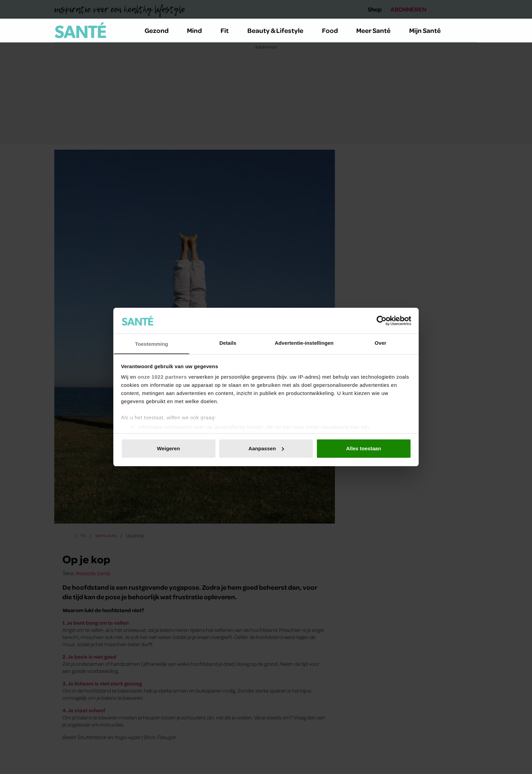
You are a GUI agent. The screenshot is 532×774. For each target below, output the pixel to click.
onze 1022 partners (162, 377)
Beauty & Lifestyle (279, 30)
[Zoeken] (472, 31)
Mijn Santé (430, 30)
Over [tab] (381, 343)
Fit (229, 30)
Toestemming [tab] (152, 344)
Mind (198, 30)
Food (334, 30)
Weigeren (168, 448)
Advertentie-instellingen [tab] (304, 343)
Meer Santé (377, 30)
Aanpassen (266, 448)
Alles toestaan (364, 448)
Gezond (160, 30)
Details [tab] (228, 343)
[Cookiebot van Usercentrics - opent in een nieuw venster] (382, 321)
